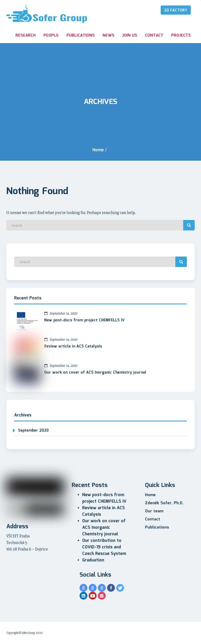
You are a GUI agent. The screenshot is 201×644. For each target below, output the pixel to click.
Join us (130, 36)
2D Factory (176, 10)
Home (98, 150)
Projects (181, 36)
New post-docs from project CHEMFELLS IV (84, 320)
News (108, 36)
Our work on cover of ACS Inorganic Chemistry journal (95, 373)
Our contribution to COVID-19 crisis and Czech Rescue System (104, 547)
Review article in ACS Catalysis (73, 346)
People (51, 36)
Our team (154, 511)
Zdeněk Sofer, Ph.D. (164, 503)
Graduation (93, 560)
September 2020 (33, 431)
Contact (154, 36)
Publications (81, 36)
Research (26, 36)
